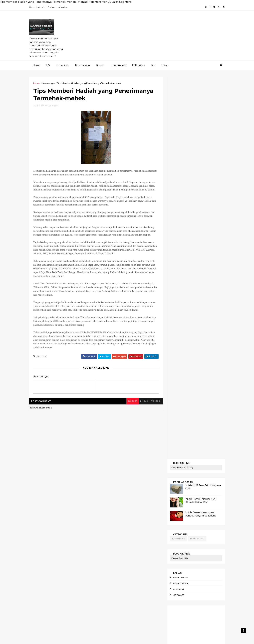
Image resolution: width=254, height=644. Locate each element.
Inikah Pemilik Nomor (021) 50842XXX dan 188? (197, 119)
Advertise (67, 7)
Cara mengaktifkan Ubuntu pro (116, 521)
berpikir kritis (106, 585)
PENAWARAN (175, 380)
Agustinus (141, 498)
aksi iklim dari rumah (137, 527)
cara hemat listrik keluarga (114, 602)
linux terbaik (177, 202)
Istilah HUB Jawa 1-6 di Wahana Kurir (187, 280)
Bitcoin (145, 510)
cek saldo (176, 341)
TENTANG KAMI (176, 395)
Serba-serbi (62, 65)
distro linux (175, 157)
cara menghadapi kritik (112, 614)
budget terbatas (132, 591)
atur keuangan (126, 556)
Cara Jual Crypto (108, 516)
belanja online (132, 573)
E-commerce (118, 65)
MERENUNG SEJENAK (181, 391)
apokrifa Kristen (143, 545)
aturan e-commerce (110, 562)
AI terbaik (125, 498)
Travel (165, 65)
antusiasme (105, 545)
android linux (174, 360)
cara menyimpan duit (111, 620)
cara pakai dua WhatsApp (113, 625)
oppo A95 (175, 214)
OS (48, 65)
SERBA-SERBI (175, 384)
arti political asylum (129, 550)
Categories (138, 65)
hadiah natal (193, 157)
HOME (170, 376)
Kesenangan (82, 65)
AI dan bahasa (107, 498)
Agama (103, 487)
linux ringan (177, 196)
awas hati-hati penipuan (112, 568)
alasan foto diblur (109, 533)
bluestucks (176, 336)
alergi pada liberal (134, 533)
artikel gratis (178, 330)
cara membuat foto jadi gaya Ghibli (119, 608)
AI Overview (143, 493)
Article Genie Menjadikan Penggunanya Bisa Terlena (197, 133)
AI (145, 487)
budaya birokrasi (108, 591)
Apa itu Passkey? (108, 510)
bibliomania (125, 585)
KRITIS (170, 387)
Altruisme (104, 504)
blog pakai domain (195, 360)
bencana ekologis (109, 579)
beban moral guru (109, 573)
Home (36, 7)
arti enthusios (106, 550)
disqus (139, 413)
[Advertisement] (160, 37)
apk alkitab (123, 545)
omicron (175, 208)
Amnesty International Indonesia (132, 504)
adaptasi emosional (110, 527)
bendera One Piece (135, 579)
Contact (55, 7)
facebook (152, 413)
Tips (153, 65)
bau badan (137, 568)
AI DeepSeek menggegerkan (115, 493)
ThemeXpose (50, 639)
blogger (127, 413)
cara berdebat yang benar (114, 597)
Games (100, 65)
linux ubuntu (196, 363)
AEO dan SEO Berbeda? (126, 487)
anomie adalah (127, 539)
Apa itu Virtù (129, 510)
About (45, 7)
